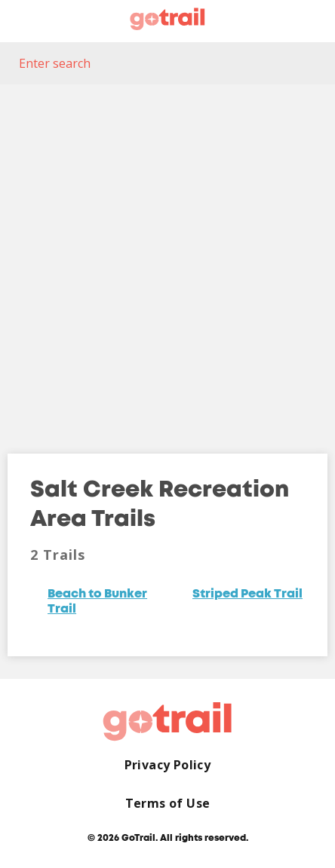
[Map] (167, 258)
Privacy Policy (168, 765)
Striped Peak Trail (247, 594)
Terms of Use (168, 804)
